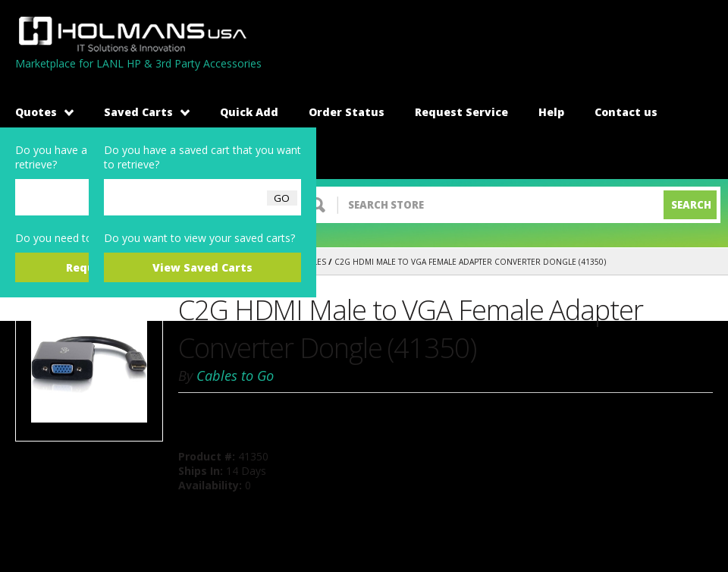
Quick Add (249, 112)
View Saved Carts (202, 267)
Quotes (44, 112)
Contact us (626, 112)
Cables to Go (235, 376)
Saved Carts (147, 112)
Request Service (461, 112)
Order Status (347, 112)
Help (551, 112)
